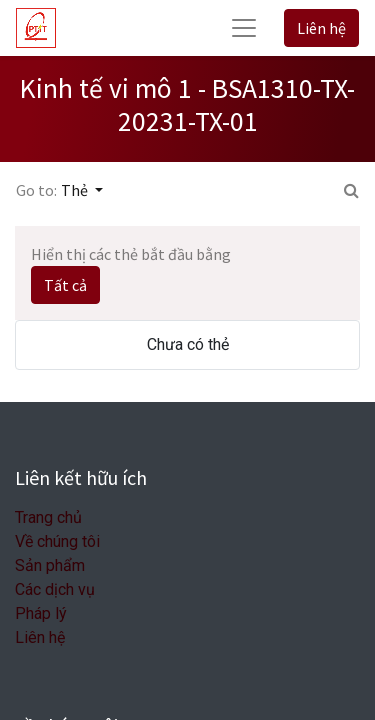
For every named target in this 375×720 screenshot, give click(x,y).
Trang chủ (48, 517)
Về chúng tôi (57, 541)
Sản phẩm (50, 565)
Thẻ (76, 190)
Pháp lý (41, 613)
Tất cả (65, 285)
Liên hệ (321, 28)
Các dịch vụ (55, 589)
